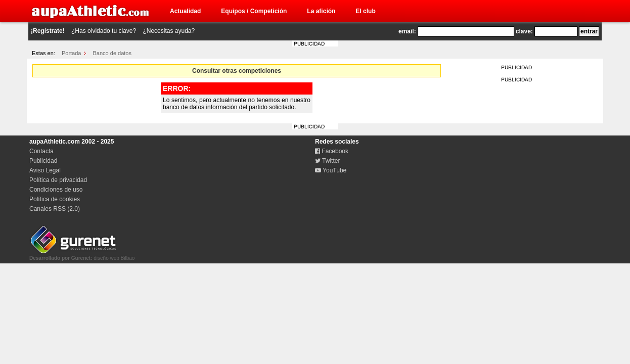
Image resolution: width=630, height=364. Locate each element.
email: (407, 31)
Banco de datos (112, 53)
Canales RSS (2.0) (55, 209)
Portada (72, 53)
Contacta (41, 151)
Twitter (327, 161)
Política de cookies (55, 199)
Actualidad (185, 11)
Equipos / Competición (254, 11)
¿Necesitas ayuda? (169, 31)
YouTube (331, 170)
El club (365, 11)
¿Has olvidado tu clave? (104, 31)
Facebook (332, 151)
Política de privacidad (58, 180)
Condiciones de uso (56, 190)
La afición (321, 11)
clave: (524, 31)
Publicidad (43, 161)
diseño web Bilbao (82, 255)
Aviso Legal (45, 170)
